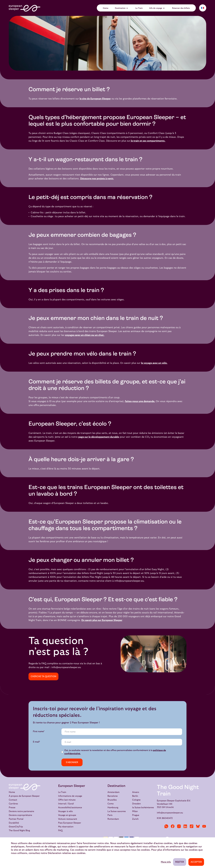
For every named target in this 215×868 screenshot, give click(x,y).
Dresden (136, 804)
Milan (135, 811)
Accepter (196, 862)
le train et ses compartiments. (148, 141)
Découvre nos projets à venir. (97, 179)
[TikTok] (192, 826)
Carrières (13, 804)
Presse (12, 808)
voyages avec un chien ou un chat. (85, 335)
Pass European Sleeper (70, 823)
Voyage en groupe (67, 815)
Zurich (135, 819)
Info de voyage (157, 8)
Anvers (136, 792)
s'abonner (72, 762)
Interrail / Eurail (66, 804)
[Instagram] (179, 826)
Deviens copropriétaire (20, 815)
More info (166, 862)
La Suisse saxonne (117, 811)
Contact (13, 800)
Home (106, 8)
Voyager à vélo (65, 811)
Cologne (136, 800)
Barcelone (113, 796)
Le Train (139, 8)
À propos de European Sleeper (24, 796)
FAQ (60, 831)
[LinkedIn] (185, 826)
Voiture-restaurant (68, 819)
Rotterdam (113, 819)
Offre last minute (67, 800)
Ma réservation (66, 827)
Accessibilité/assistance (70, 808)
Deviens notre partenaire (21, 811)
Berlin (135, 796)
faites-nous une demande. (140, 401)
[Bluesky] (198, 826)
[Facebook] (173, 826)
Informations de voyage (70, 796)
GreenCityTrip (16, 827)
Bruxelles (112, 800)
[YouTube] (204, 826)
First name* (39, 731)
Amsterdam (113, 792)
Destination (122, 8)
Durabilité (14, 823)
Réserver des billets (181, 8)
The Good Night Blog (19, 831)
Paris (110, 815)
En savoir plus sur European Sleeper (102, 620)
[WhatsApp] (166, 826)
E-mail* (36, 742)
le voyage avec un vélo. (154, 363)
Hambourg (113, 808)
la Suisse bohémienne (143, 808)
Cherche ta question (43, 676)
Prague (136, 815)
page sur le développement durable (99, 437)
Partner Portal (16, 819)
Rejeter (180, 862)
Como (111, 804)
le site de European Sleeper (95, 99)
